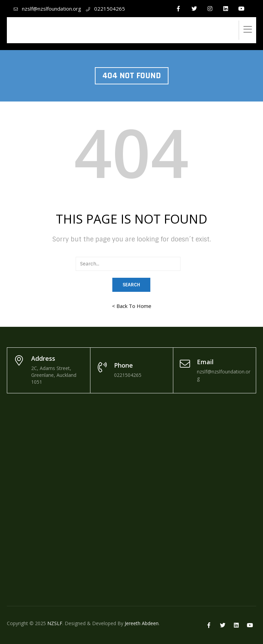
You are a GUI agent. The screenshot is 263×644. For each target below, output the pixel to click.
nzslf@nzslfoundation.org (52, 9)
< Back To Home (132, 306)
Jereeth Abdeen (142, 623)
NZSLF (55, 623)
